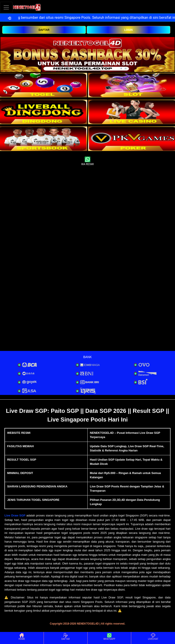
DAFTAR (44, 30)
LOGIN (129, 30)
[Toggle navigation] (6, 7)
